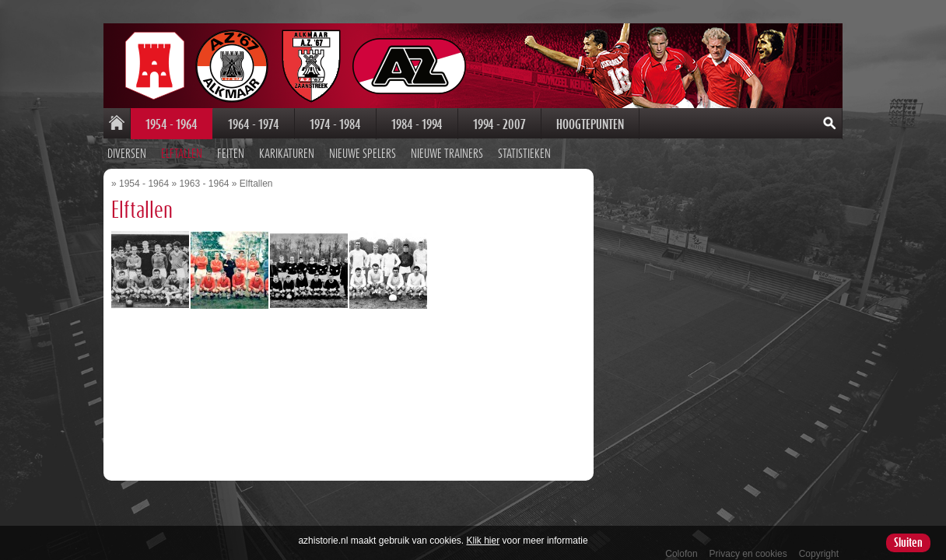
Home (117, 124)
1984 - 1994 (417, 125)
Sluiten (908, 543)
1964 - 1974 (254, 125)
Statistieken (524, 154)
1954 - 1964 (172, 125)
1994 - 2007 (499, 125)
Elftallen (182, 154)
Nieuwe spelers (363, 154)
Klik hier (484, 541)
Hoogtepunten (590, 125)
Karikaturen (287, 154)
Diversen (127, 154)
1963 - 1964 (204, 184)
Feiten (231, 154)
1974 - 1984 (335, 125)
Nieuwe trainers (447, 154)
